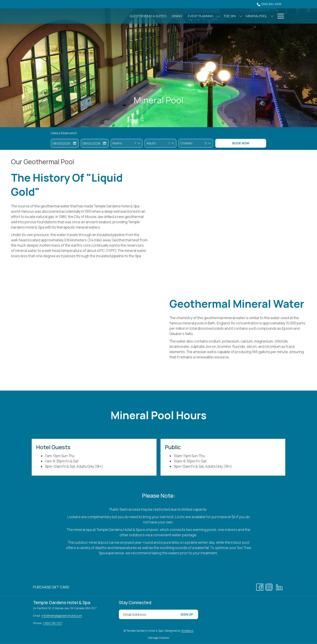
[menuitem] (51, 587)
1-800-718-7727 (53, 623)
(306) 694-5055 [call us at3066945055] (269, 4)
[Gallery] (265, 16)
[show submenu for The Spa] (222, 16)
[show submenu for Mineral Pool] (253, 16)
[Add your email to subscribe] (147, 614)
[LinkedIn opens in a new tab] (279, 586)
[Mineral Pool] (237, 16)
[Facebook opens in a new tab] (260, 586)
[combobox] (135, 143)
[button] (65, 143)
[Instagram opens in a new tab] (269, 586)
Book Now (241, 143)
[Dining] (158, 16)
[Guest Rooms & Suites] (129, 16)
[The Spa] (210, 16)
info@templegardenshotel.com (62, 616)
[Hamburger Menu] (279, 16)
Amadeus (187, 631)
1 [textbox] (135, 143)
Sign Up (187, 614)
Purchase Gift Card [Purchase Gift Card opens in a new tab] (51, 588)
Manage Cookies (159, 638)
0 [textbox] (206, 143)
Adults (151, 143)
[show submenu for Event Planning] (199, 16)
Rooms (117, 143)
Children (186, 143)
